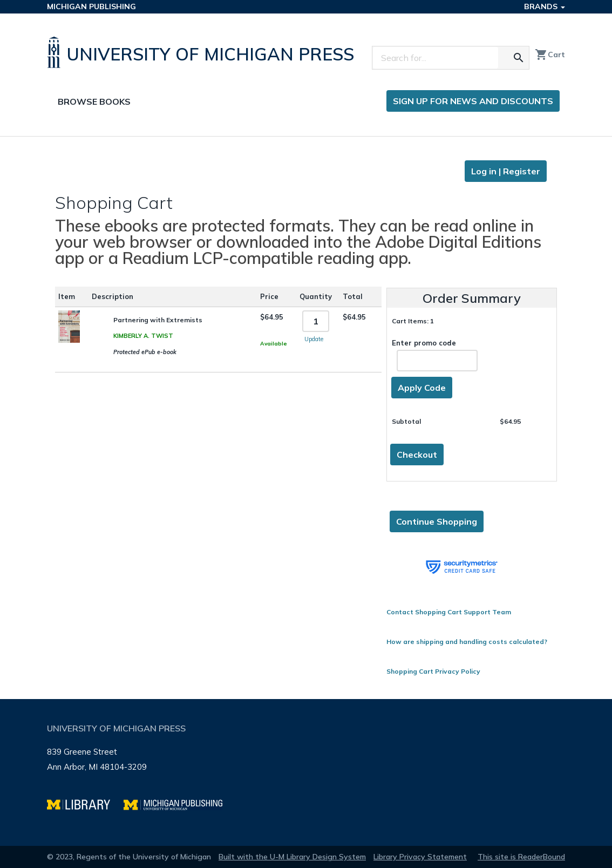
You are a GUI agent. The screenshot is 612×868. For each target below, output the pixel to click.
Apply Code (422, 388)
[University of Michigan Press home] (203, 52)
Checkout (417, 455)
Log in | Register (506, 171)
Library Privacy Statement (420, 857)
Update (314, 339)
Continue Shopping (437, 521)
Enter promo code (435, 355)
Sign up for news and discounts (473, 101)
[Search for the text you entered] (519, 58)
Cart (550, 55)
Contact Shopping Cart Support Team (449, 612)
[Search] (436, 58)
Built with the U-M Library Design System (292, 857)
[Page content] (306, 418)
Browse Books (94, 101)
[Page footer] (306, 772)
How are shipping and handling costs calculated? (467, 642)
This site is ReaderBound (521, 857)
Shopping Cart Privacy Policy (433, 671)
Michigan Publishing (91, 6)
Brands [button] (545, 6)
